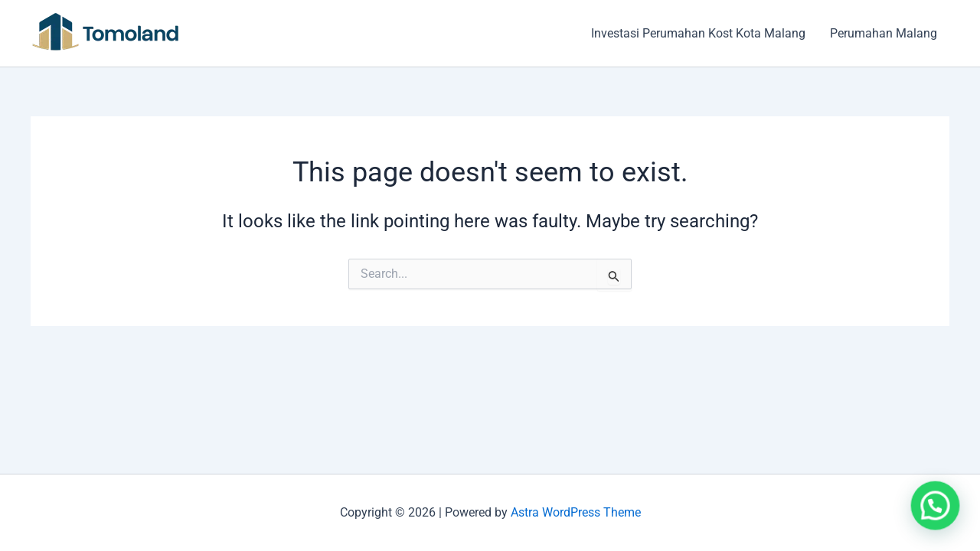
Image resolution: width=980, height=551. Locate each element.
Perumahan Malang (884, 33)
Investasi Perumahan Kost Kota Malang (698, 33)
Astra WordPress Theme (576, 512)
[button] (938, 514)
